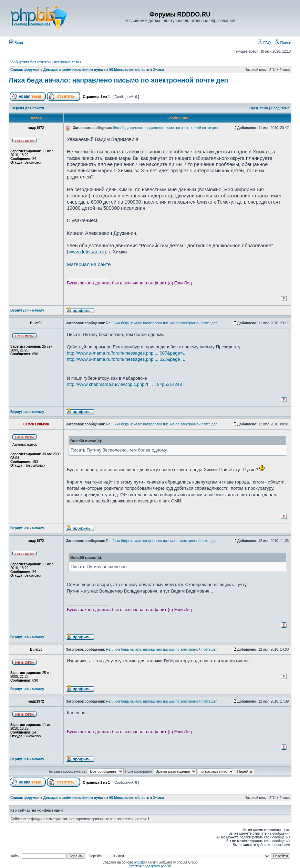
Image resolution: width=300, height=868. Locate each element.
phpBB (139, 862)
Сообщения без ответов (30, 62)
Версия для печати (28, 108)
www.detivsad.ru (86, 252)
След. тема (280, 108)
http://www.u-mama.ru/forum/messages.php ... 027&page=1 (126, 359)
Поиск (283, 43)
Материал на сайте (89, 264)
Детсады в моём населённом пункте (74, 70)
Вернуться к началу (27, 310)
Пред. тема (259, 108)
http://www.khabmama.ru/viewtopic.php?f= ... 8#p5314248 (124, 384)
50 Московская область (129, 70)
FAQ (264, 43)
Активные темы (67, 62)
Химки (158, 70)
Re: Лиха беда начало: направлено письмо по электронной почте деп (162, 323)
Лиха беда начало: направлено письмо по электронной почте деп (118, 80)
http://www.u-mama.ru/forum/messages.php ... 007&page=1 (126, 353)
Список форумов (25, 70)
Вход (16, 43)
